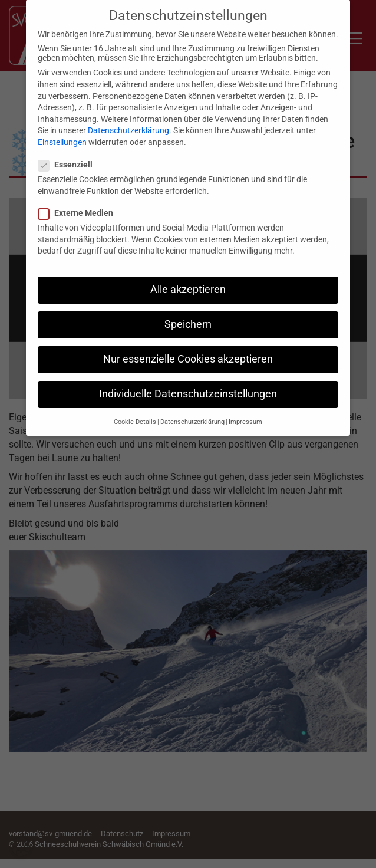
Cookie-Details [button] (135, 414)
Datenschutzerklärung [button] (192, 414)
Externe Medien (79, 205)
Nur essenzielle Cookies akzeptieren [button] (188, 351)
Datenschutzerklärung (128, 122)
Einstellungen (62, 134)
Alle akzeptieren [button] (188, 281)
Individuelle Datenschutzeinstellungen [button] (188, 386)
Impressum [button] (245, 414)
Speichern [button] (188, 316)
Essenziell (69, 156)
